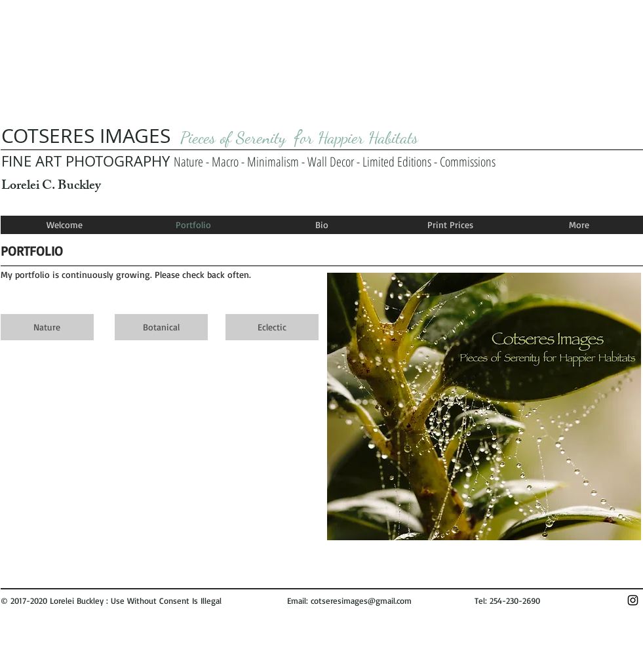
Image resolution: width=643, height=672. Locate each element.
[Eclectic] (272, 327)
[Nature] (47, 327)
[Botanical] (161, 327)
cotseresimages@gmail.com (361, 601)
